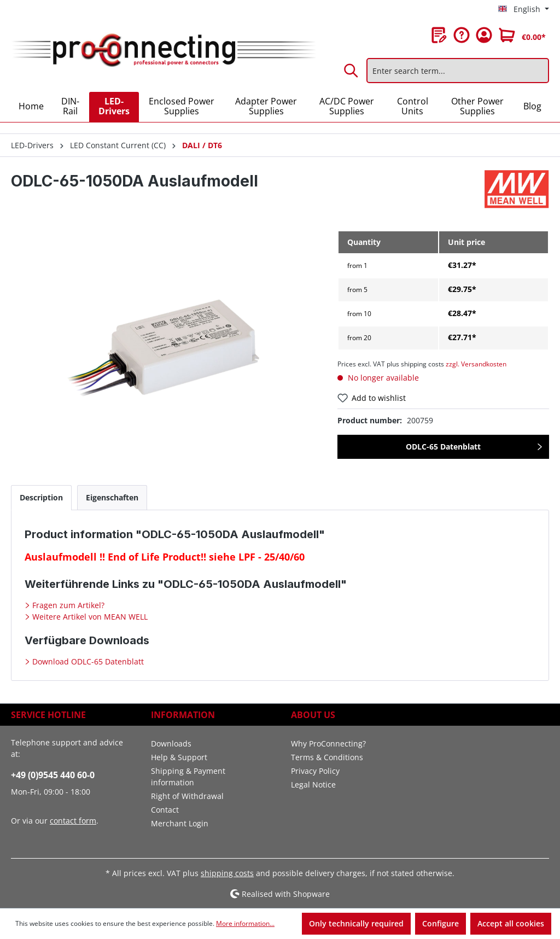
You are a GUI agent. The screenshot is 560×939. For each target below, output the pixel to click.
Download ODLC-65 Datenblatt (87, 661)
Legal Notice (313, 785)
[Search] (352, 71)
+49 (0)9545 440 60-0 (53, 775)
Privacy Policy (315, 771)
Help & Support (179, 757)
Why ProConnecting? (328, 743)
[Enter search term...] (458, 71)
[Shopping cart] (522, 35)
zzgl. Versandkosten (476, 364)
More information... (245, 923)
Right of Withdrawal (187, 796)
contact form (73, 821)
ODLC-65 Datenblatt (443, 447)
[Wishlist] (439, 35)
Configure (441, 923)
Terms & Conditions (327, 757)
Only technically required (356, 923)
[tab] (41, 497)
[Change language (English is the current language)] (524, 9)
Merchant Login (180, 823)
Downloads (171, 743)
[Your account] (484, 35)
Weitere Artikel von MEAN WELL (89, 617)
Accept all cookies (511, 923)
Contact (165, 810)
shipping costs (227, 873)
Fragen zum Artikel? (67, 605)
